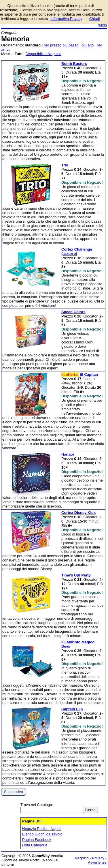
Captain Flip (72, 709)
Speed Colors (73, 312)
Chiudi (95, 19)
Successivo (14, 792)
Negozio (82, 858)
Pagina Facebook (37, 840)
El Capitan (89, 374)
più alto (88, 45)
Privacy (98, 858)
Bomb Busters (74, 64)
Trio (65, 165)
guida (102, 25)
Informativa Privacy (66, 19)
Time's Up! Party (76, 575)
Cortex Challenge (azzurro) (77, 251)
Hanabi (68, 454)
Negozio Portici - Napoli (42, 829)
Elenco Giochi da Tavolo (42, 834)
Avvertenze (97, 862)
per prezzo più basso (61, 45)
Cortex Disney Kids (78, 513)
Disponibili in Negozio (43, 54)
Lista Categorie (35, 845)
